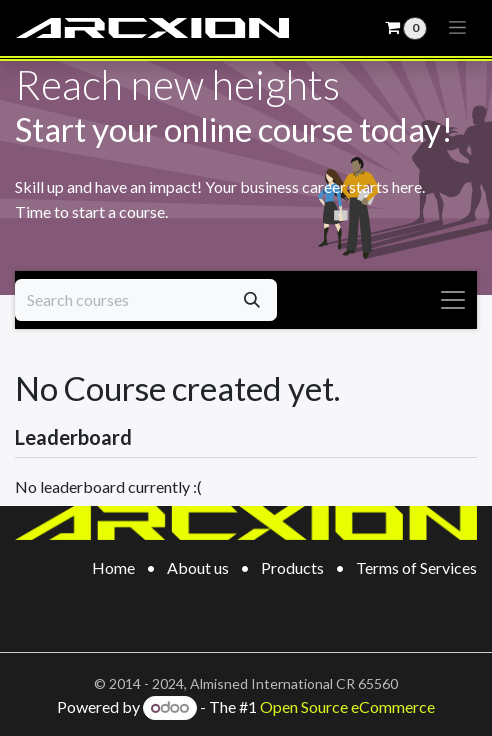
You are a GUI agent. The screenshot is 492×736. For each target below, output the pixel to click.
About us (198, 567)
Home (113, 567)
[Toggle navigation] (458, 28)
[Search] (252, 300)
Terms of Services (416, 567)
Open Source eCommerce (347, 706)
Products (292, 567)
